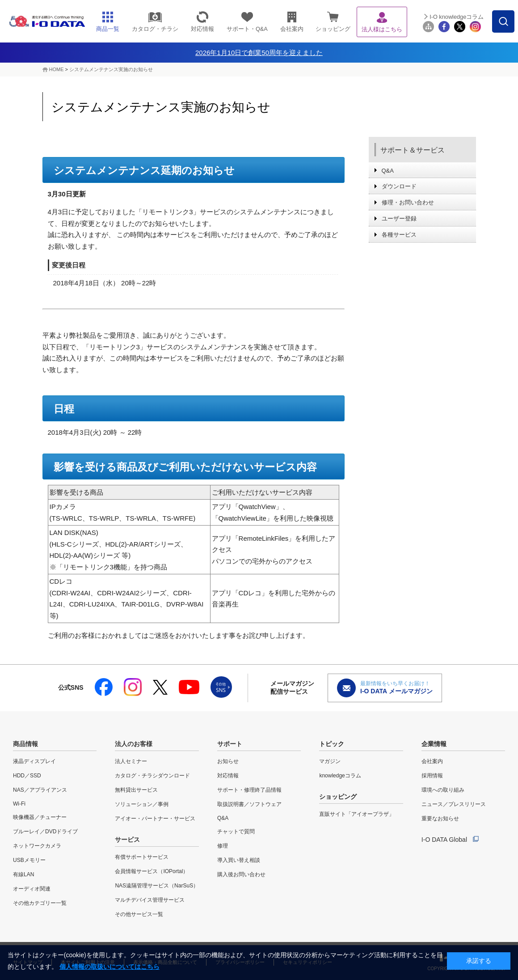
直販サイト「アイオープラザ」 (357, 814)
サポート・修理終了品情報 (249, 790)
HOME (57, 69)
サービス (127, 840)
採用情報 (432, 776)
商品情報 (25, 744)
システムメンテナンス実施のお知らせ (111, 69)
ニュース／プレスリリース (454, 804)
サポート (230, 744)
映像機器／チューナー (40, 817)
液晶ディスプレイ (34, 761)
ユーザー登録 (399, 218)
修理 (223, 846)
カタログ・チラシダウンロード (152, 776)
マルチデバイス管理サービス (150, 900)
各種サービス (399, 235)
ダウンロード (399, 186)
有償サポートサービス (142, 857)
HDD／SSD (27, 776)
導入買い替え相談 (239, 860)
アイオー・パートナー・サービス (155, 819)
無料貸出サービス (136, 790)
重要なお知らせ (440, 819)
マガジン (330, 761)
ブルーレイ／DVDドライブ (45, 832)
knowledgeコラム (340, 776)
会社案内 (432, 761)
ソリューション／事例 (142, 804)
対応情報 (228, 776)
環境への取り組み (443, 790)
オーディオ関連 (32, 889)
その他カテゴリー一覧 (40, 903)
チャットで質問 (236, 832)
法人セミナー (131, 761)
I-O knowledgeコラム (457, 17)
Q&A (388, 171)
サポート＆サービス (413, 150)
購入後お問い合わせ (241, 874)
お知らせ (228, 761)
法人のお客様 (134, 744)
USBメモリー (29, 860)
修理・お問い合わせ (408, 202)
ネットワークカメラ (37, 846)
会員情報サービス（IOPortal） (152, 871)
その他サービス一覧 (139, 914)
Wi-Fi (19, 804)
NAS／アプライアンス (40, 790)
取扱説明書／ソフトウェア (249, 804)
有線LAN (23, 874)
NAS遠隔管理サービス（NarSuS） (157, 886)
